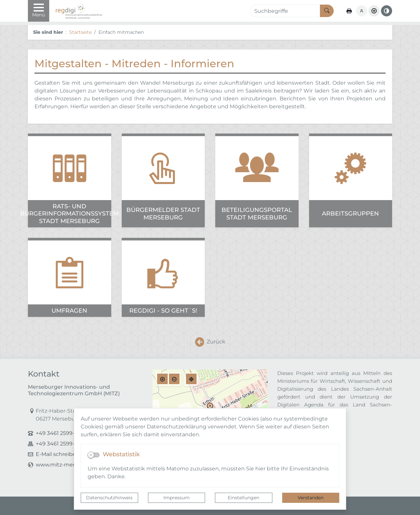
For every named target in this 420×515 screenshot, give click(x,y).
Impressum (177, 498)
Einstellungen (243, 498)
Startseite (80, 32)
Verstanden (311, 498)
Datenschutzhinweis (109, 498)
